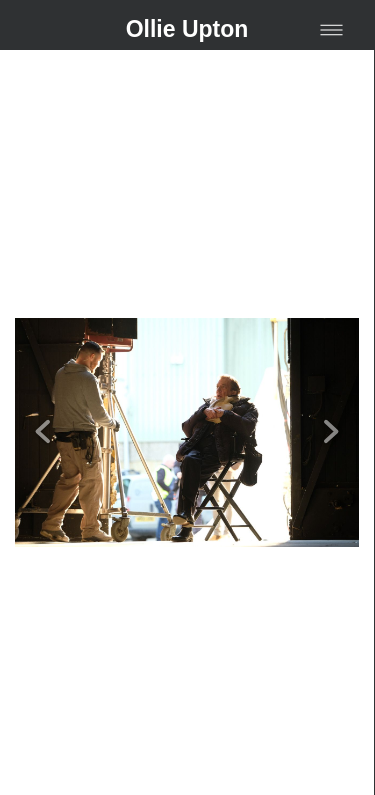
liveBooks (218, 771)
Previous (43, 397)
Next (331, 397)
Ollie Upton (187, 29)
